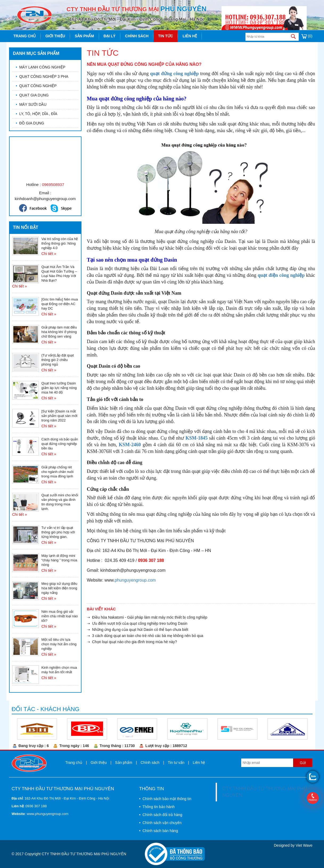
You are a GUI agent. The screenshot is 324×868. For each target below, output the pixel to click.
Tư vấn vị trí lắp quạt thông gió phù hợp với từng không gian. (58, 532)
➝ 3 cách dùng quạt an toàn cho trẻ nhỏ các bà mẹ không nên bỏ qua (145, 636)
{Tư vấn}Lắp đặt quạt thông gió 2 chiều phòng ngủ (58, 360)
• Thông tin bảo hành (157, 807)
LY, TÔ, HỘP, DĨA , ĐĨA (37, 114)
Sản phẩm (84, 36)
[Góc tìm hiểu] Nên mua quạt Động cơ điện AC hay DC (60, 304)
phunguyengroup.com (135, 580)
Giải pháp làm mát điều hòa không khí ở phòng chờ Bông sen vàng (59, 332)
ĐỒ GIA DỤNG (30, 123)
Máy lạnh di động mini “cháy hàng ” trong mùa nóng (59, 560)
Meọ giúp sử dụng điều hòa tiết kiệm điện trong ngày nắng (60, 588)
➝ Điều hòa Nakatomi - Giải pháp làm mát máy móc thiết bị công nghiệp (147, 617)
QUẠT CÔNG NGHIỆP (36, 86)
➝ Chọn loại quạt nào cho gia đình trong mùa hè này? (132, 642)
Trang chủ (25, 36)
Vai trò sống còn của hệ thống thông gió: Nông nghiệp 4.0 (60, 243)
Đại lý (110, 36)
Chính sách (137, 36)
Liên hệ (190, 36)
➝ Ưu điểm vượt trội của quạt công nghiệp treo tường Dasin (137, 623)
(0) (307, 36)
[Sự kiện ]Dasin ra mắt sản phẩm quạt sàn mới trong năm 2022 (60, 416)
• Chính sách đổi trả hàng (161, 815)
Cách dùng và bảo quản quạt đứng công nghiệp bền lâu (60, 444)
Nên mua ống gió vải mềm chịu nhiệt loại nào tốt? (60, 616)
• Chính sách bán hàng (159, 831)
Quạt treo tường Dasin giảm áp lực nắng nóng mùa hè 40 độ (59, 388)
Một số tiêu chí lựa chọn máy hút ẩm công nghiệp (59, 644)
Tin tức (166, 36)
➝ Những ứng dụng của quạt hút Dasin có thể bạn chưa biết (138, 630)
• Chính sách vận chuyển (160, 823)
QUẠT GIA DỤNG (32, 95)
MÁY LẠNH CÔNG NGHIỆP (41, 67)
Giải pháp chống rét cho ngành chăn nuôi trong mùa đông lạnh (58, 472)
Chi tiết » (49, 254)
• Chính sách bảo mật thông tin (165, 799)
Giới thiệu (55, 36)
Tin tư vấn (176, 762)
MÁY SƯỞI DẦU (31, 104)
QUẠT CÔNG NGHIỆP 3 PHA (42, 76)
